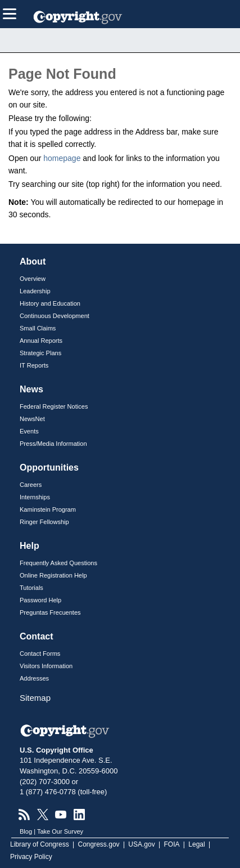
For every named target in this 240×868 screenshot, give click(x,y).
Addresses (34, 678)
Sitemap (35, 698)
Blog (26, 831)
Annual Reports (41, 341)
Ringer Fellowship (44, 522)
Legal (196, 844)
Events (29, 431)
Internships (35, 497)
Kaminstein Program (48, 509)
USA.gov (141, 844)
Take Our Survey (60, 831)
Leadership (35, 291)
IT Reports (34, 365)
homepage (62, 158)
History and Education (50, 303)
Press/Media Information (53, 444)
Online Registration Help (53, 575)
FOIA (172, 844)
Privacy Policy (31, 857)
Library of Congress (40, 844)
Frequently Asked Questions (58, 563)
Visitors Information (46, 666)
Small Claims (38, 328)
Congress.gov (99, 844)
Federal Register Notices (54, 406)
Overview (33, 279)
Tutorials (31, 588)
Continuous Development (55, 316)
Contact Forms (40, 654)
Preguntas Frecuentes (50, 612)
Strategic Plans (40, 353)
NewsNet (32, 419)
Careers (31, 485)
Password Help (40, 600)
